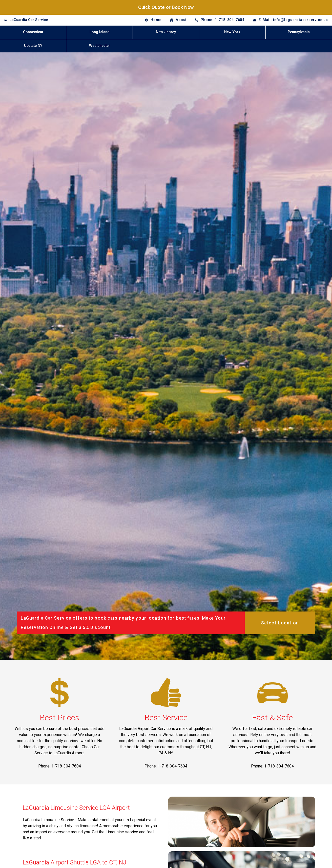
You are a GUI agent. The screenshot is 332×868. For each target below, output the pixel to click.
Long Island (100, 32)
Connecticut (33, 32)
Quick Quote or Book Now (166, 7)
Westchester (100, 46)
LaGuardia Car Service (29, 20)
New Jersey (166, 32)
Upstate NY (33, 46)
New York (232, 32)
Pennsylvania (299, 32)
